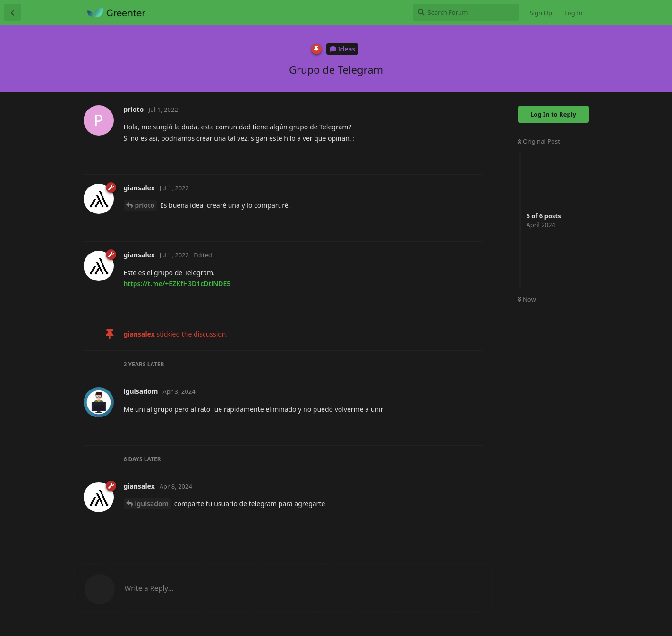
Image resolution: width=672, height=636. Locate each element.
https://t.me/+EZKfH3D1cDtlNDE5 (177, 284)
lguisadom (152, 504)
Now (527, 299)
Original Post (539, 141)
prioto (145, 205)
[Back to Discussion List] (12, 12)
